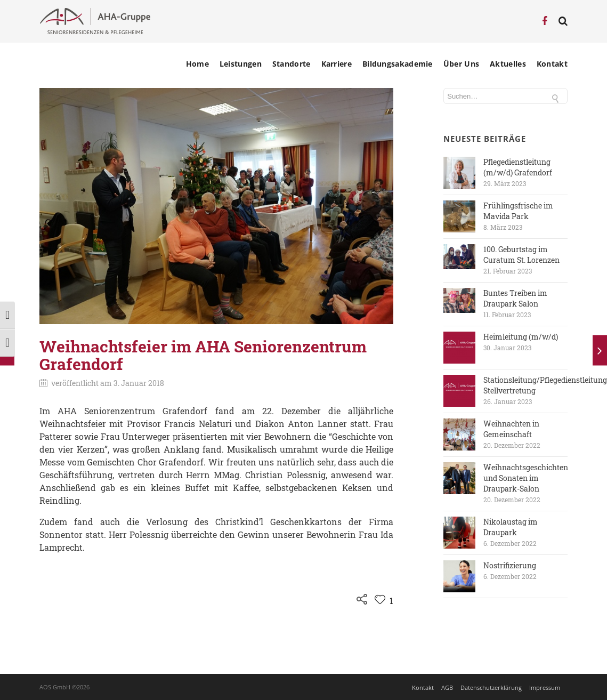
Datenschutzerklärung (491, 687)
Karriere (337, 64)
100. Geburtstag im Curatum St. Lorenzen (521, 255)
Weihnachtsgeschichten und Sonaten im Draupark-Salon (526, 478)
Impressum (545, 687)
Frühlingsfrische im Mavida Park (518, 211)
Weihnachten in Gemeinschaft (511, 429)
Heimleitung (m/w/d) (521, 337)
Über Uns (461, 64)
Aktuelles (508, 64)
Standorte (292, 64)
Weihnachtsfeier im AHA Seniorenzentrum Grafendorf (203, 355)
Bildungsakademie (398, 64)
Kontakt (552, 64)
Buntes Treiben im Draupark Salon (515, 298)
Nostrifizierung (510, 565)
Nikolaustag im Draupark (511, 527)
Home (197, 64)
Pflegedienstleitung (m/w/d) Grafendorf (518, 167)
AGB (447, 687)
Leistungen (241, 64)
